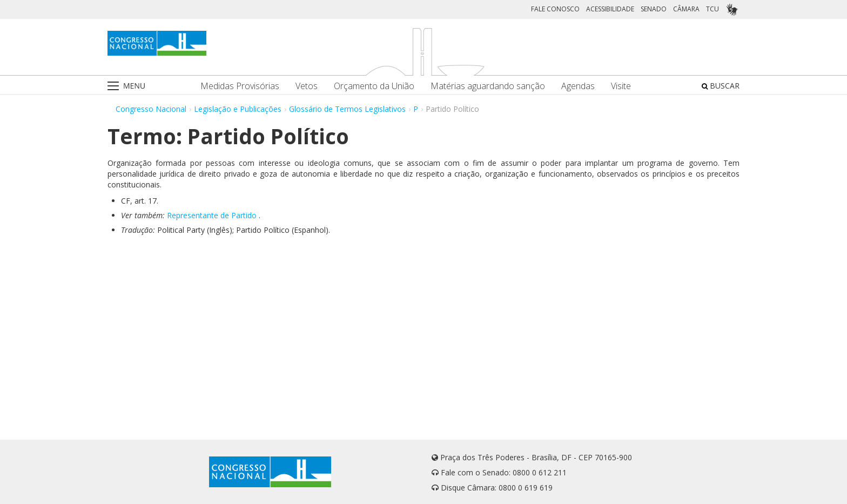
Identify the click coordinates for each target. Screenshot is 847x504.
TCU (712, 9)
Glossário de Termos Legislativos (347, 109)
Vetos (307, 86)
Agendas (578, 86)
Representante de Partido (212, 215)
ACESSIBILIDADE (610, 9)
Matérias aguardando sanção (488, 86)
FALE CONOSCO (555, 9)
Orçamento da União (374, 86)
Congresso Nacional (151, 109)
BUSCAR (721, 86)
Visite (621, 86)
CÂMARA (686, 9)
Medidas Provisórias (240, 86)
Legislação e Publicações (238, 109)
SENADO (654, 9)
